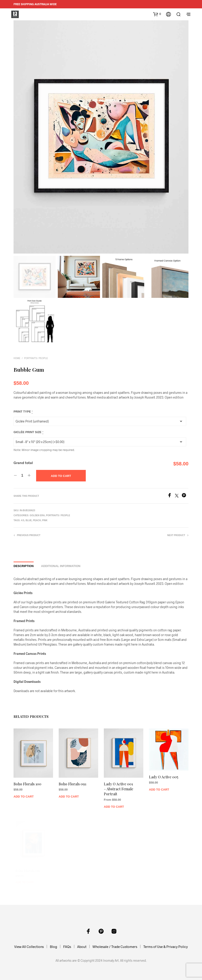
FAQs (67, 947)
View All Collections (29, 947)
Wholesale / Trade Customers (115, 947)
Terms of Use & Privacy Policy (166, 947)
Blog (53, 947)
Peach (37, 521)
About (82, 947)
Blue (29, 521)
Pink (45, 521)
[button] (157, 14)
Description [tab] (24, 566)
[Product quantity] (22, 476)
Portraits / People (36, 358)
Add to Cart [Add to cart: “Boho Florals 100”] (24, 794)
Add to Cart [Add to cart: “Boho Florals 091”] (70, 794)
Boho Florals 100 (28, 783)
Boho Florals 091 (73, 783)
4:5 (23, 521)
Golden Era (37, 516)
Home (17, 358)
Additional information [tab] (61, 566)
